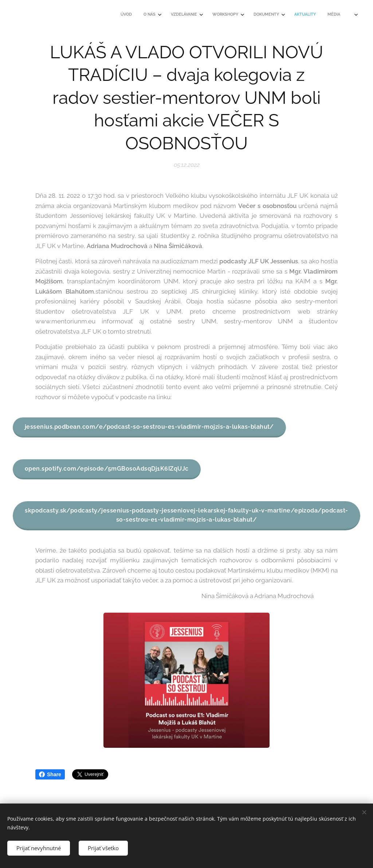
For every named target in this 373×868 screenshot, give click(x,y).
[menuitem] (239, 15)
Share (50, 774)
